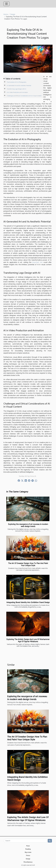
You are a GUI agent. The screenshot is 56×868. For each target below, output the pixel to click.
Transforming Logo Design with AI (16, 89)
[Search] (26, 841)
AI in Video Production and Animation (17, 92)
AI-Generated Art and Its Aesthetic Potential (19, 85)
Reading (28, 849)
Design (13, 14)
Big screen (28, 852)
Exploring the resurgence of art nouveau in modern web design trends (28, 525)
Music (28, 846)
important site (37, 262)
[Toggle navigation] (6, 4)
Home (6, 14)
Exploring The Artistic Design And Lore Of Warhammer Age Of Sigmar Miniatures (28, 640)
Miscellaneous (28, 862)
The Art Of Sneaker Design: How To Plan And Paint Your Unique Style (28, 564)
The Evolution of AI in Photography (16, 82)
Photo (28, 855)
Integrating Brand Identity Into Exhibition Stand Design (28, 602)
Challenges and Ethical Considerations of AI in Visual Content (24, 96)
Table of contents (13, 79)
